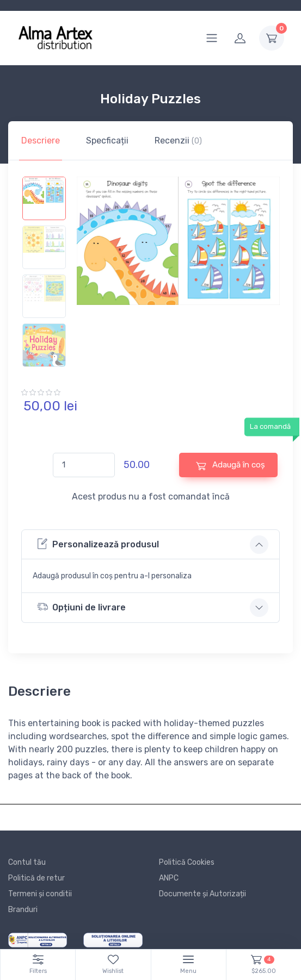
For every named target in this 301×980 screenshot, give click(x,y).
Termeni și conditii (40, 894)
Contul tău (27, 862)
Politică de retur (36, 878)
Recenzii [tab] (178, 141)
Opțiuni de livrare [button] (81, 607)
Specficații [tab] (107, 141)
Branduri (23, 910)
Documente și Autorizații (202, 894)
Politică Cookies (187, 862)
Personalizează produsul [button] (98, 544)
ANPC (169, 878)
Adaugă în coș (231, 465)
